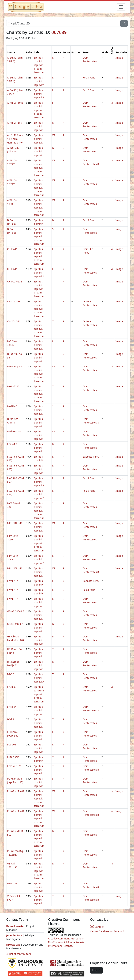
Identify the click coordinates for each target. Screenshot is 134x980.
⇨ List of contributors (18, 954)
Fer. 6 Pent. (89, 220)
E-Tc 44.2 (12, 444)
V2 (54, 135)
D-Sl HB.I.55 (14, 431)
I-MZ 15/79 (13, 757)
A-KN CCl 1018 (15, 103)
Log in (96, 970)
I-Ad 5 (10, 719)
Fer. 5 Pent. (89, 491)
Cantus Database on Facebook (107, 931)
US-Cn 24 (12, 883)
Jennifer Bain (14, 935)
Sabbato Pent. (91, 457)
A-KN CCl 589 (15, 123)
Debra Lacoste (15, 926)
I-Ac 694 (12, 707)
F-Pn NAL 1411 (15, 523)
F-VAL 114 (13, 581)
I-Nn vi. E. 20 (14, 766)
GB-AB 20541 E (16, 611)
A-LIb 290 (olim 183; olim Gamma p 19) (16, 139)
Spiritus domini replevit (38, 126)
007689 (59, 32)
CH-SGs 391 (14, 321)
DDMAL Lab (13, 945)
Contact (97, 927)
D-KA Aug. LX (15, 366)
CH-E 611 (12, 249)
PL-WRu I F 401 (16, 791)
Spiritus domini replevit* (39, 81)
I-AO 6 (11, 674)
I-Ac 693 (12, 687)
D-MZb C (12, 406)
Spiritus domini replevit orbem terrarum (39, 65)
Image (119, 58)
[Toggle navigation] (121, 7)
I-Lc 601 (12, 744)
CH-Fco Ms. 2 (15, 281)
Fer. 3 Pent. (89, 78)
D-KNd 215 (13, 386)
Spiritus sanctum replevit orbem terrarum (39, 694)
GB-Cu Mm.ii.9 (15, 624)
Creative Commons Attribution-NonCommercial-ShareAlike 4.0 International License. (66, 942)
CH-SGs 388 (14, 301)
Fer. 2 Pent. (89, 90)
